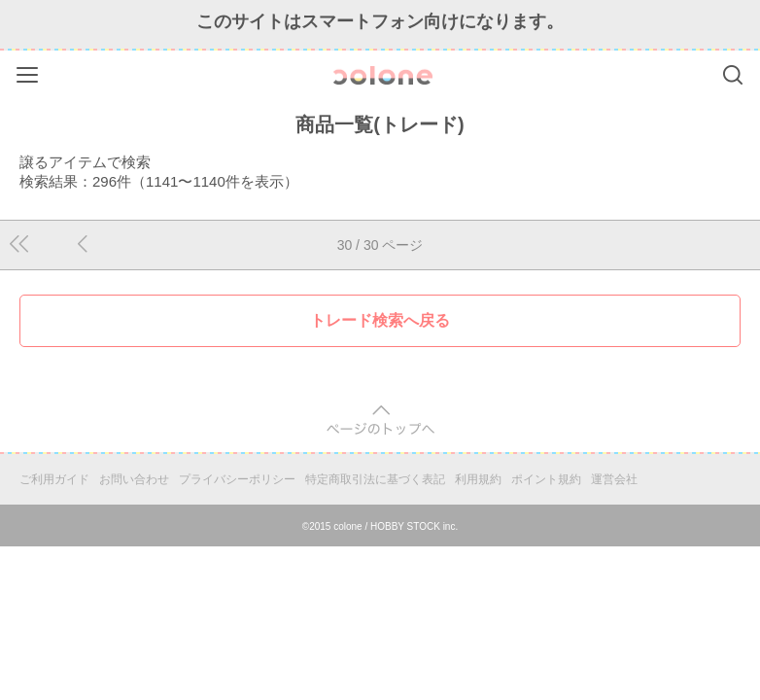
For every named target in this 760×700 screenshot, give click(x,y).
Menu (30, 71)
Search (733, 75)
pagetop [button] (380, 420)
